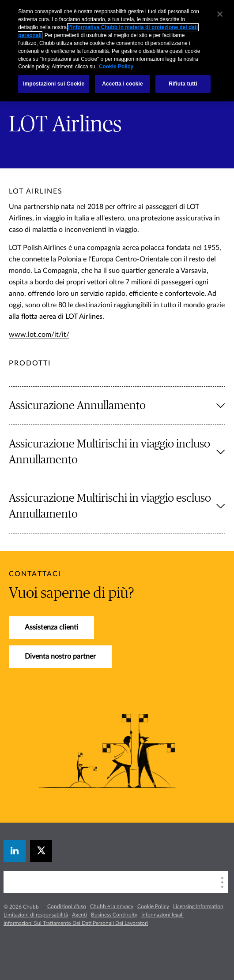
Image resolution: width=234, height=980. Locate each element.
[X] (41, 851)
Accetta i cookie (123, 84)
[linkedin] (15, 851)
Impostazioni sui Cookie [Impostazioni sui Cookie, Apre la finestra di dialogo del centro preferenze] (54, 84)
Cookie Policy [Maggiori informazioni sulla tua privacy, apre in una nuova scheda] (116, 67)
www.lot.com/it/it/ (39, 335)
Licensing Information (198, 906)
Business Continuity (114, 915)
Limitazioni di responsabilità (36, 915)
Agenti (79, 915)
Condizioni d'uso (67, 906)
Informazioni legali (162, 915)
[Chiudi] (220, 14)
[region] (117, 51)
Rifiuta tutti (183, 84)
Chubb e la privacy (112, 906)
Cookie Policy (153, 906)
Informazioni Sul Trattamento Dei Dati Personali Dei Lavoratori (76, 923)
